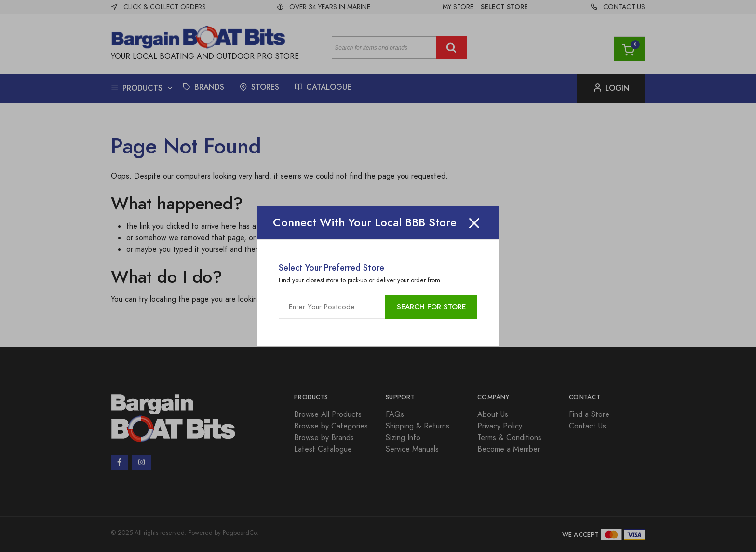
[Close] (474, 223)
